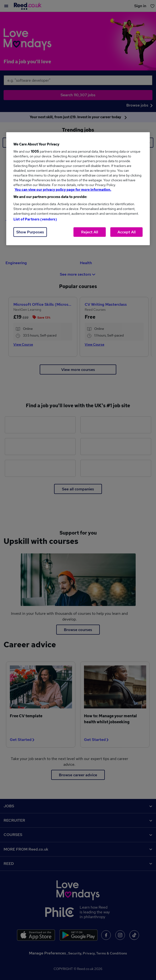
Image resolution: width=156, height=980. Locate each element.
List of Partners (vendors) (35, 219)
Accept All (127, 232)
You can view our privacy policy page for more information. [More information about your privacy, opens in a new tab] (63, 190)
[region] (78, 189)
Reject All (90, 232)
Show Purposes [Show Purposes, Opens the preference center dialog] (30, 232)
